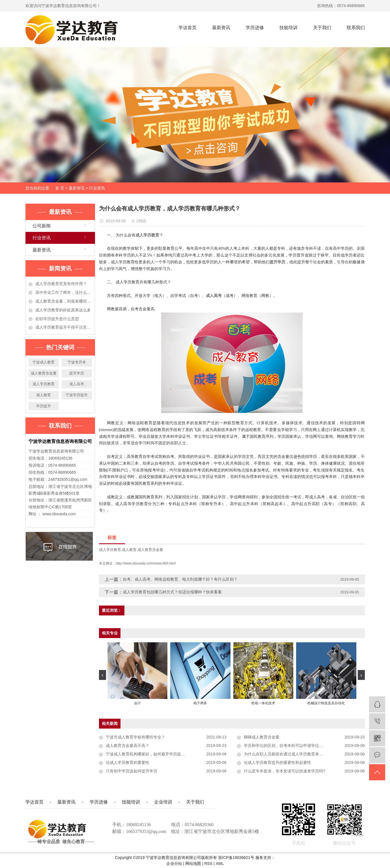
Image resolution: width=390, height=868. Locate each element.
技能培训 (288, 28)
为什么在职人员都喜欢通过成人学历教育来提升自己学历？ (295, 754)
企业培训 (163, 802)
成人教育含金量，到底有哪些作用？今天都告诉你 (64, 301)
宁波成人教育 (44, 362)
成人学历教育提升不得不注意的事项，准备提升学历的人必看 (64, 327)
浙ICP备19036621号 (236, 858)
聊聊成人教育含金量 (262, 737)
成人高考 (77, 384)
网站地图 (194, 863)
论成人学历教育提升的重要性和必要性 (277, 763)
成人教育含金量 (44, 373)
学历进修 (255, 28)
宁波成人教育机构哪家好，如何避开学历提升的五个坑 (153, 754)
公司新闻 (42, 226)
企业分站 (174, 863)
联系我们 (356, 28)
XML (220, 863)
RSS (208, 863)
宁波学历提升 (77, 395)
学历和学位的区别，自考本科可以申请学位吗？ (285, 746)
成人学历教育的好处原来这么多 (63, 310)
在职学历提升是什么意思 (57, 319)
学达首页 (188, 28)
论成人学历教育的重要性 (128, 763)
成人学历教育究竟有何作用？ (61, 284)
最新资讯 (221, 28)
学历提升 (44, 406)
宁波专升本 (77, 362)
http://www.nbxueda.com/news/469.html (146, 563)
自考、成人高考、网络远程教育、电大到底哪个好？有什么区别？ (180, 579)
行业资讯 (97, 188)
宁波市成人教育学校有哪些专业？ (135, 737)
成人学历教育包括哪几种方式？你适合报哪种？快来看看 (172, 592)
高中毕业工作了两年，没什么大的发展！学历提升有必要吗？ (64, 292)
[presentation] (103, 675)
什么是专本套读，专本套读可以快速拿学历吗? (285, 771)
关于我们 (322, 28)
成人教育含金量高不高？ (128, 746)
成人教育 (44, 395)
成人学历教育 (44, 384)
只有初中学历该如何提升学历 (132, 771)
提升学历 (77, 373)
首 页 (60, 188)
